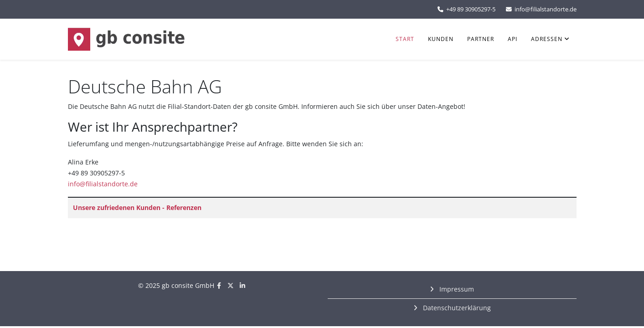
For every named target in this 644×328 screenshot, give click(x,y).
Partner (481, 39)
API (513, 39)
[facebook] (219, 285)
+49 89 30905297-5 (471, 9)
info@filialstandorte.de (546, 9)
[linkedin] (242, 285)
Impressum (456, 289)
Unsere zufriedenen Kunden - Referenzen (137, 208)
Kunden (441, 39)
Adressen (547, 39)
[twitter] (231, 285)
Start (405, 39)
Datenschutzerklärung (456, 308)
